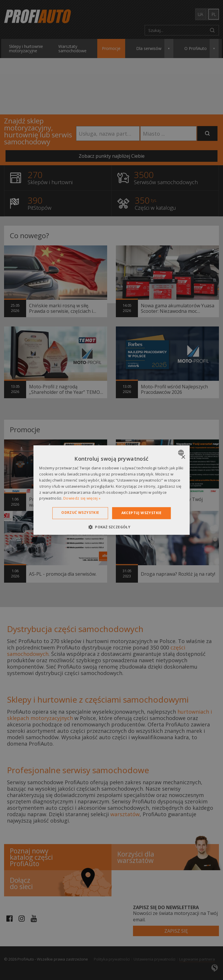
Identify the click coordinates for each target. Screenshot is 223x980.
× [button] (183, 457)
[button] (111, 527)
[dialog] (111, 490)
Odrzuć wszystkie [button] (80, 513)
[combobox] (182, 453)
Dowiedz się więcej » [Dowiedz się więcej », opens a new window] (82, 498)
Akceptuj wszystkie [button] (142, 513)
